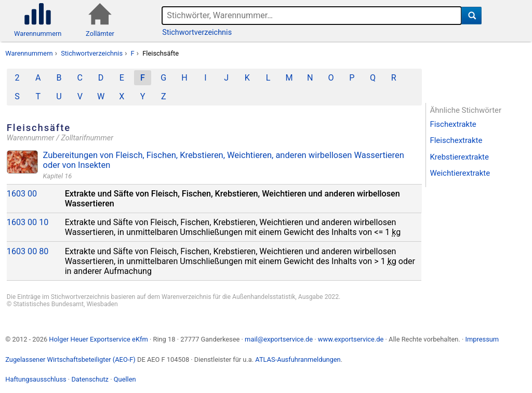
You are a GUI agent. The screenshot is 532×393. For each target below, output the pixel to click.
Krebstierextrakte (459, 157)
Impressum (482, 339)
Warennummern (29, 53)
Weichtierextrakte (460, 173)
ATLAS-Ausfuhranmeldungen (298, 359)
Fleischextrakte (456, 140)
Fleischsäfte (161, 53)
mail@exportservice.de (279, 339)
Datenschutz (90, 379)
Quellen (125, 379)
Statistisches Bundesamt (48, 304)
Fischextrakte (453, 124)
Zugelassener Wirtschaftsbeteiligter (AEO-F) (70, 359)
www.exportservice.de (351, 339)
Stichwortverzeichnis (197, 32)
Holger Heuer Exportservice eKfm (98, 339)
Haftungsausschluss (36, 379)
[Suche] (471, 16)
